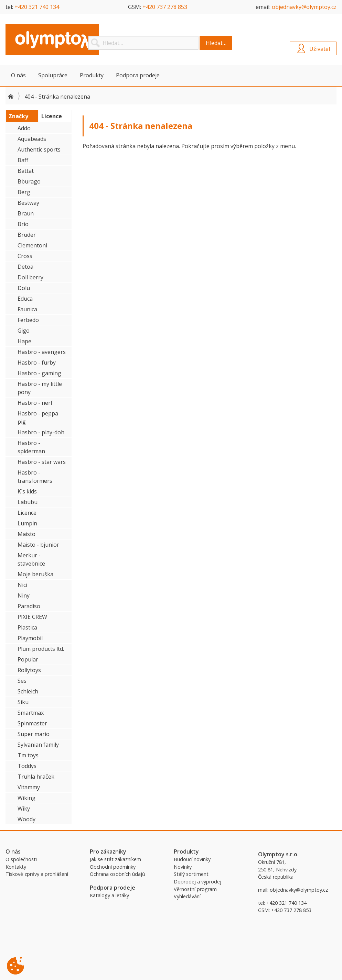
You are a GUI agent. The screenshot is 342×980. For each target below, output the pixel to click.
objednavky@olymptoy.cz (304, 7)
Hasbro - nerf (35, 403)
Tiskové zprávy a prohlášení (37, 874)
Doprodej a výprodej (197, 882)
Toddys (27, 766)
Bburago (29, 181)
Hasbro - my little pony (40, 388)
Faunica (27, 309)
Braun (26, 213)
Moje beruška (35, 574)
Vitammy (29, 787)
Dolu (24, 288)
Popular (28, 659)
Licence (27, 513)
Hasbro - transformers (35, 477)
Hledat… (216, 43)
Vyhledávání (187, 896)
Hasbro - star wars (42, 462)
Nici (22, 585)
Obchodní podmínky (113, 867)
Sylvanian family (38, 745)
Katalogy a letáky (109, 895)
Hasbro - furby (37, 363)
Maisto (26, 534)
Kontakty (16, 867)
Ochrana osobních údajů (117, 874)
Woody (26, 819)
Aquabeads (32, 139)
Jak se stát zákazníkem (115, 859)
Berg (24, 192)
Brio (23, 224)
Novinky (183, 867)
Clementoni (32, 245)
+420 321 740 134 (37, 7)
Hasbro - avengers (42, 352)
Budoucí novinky (192, 859)
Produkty (92, 75)
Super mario (34, 734)
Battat (26, 171)
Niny (24, 595)
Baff (23, 160)
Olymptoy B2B (57, 40)
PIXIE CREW (32, 617)
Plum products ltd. (41, 649)
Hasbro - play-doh (41, 432)
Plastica (27, 627)
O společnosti (21, 859)
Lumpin (27, 523)
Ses (22, 681)
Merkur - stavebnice (31, 559)
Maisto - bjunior (38, 545)
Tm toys (28, 755)
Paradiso (29, 606)
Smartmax (31, 713)
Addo (24, 128)
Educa (25, 299)
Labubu (28, 502)
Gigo (24, 331)
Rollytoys (29, 670)
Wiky (24, 809)
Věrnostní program (195, 889)
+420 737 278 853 (165, 7)
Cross (25, 256)
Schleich (28, 691)
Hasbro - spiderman (31, 447)
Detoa (25, 267)
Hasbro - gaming (39, 373)
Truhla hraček (36, 777)
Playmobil (30, 638)
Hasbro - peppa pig (38, 417)
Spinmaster (32, 723)
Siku (23, 702)
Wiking (26, 798)
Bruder (27, 235)
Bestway (28, 203)
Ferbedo (28, 320)
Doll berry (30, 277)
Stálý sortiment (191, 874)
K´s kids (27, 491)
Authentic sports (39, 149)
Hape (24, 341)
